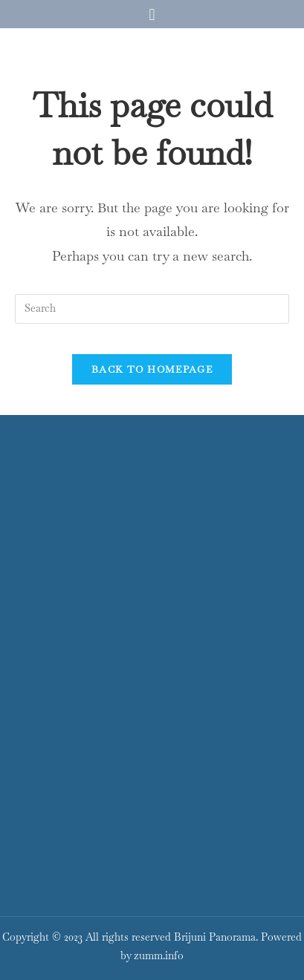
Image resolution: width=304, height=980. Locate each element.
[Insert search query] (152, 309)
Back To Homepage (152, 369)
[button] (152, 14)
